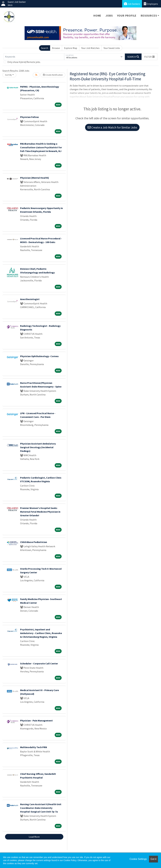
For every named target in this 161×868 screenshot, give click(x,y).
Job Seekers (132, 4)
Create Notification (53, 75)
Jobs (109, 16)
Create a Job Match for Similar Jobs (112, 127)
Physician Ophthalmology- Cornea (39, 356)
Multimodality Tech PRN (34, 747)
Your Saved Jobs (112, 48)
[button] (149, 57)
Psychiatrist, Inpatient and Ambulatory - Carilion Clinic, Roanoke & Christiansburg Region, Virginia (41, 633)
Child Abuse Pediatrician (34, 542)
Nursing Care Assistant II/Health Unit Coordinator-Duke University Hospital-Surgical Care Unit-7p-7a (41, 808)
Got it (153, 859)
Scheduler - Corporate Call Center (39, 663)
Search (45, 48)
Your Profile (127, 16)
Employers (151, 4)
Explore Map (71, 48)
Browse (56, 48)
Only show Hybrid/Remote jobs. (24, 62)
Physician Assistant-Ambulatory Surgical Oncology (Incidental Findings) (38, 447)
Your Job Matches (90, 48)
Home (97, 16)
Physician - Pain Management (36, 720)
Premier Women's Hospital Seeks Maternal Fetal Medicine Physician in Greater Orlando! (40, 512)
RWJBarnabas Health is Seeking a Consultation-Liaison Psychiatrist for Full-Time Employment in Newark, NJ (41, 147)
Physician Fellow (29, 117)
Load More (34, 837)
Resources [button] (149, 16)
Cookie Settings (138, 859)
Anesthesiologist (30, 299)
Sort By (8, 75)
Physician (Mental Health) (35, 178)
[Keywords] (34, 57)
